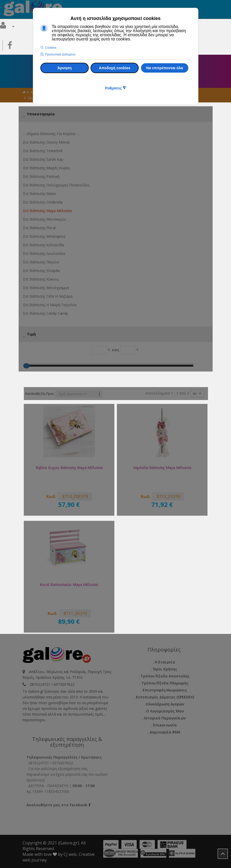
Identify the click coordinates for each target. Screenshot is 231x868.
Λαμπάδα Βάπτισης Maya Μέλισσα (162, 468)
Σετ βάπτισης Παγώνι (41, 262)
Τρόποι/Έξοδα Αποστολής (165, 676)
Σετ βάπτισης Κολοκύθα (43, 245)
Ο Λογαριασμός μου (165, 711)
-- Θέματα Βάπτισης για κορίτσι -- (51, 134)
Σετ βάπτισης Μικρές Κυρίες (47, 168)
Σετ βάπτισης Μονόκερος (44, 219)
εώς (116, 350)
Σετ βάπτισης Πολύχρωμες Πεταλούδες (56, 185)
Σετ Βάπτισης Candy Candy (46, 313)
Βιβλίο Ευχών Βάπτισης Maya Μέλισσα (69, 468)
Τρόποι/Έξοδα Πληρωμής (165, 683)
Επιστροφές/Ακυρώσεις (165, 690)
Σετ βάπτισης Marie (39, 194)
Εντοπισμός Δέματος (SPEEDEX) (165, 697)
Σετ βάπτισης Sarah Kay (43, 159)
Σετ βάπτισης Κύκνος (41, 279)
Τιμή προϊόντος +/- (73, 394)
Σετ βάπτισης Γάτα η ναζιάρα (48, 296)
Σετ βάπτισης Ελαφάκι (42, 271)
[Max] (128, 350)
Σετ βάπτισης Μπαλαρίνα (44, 236)
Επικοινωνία (165, 725)
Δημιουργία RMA (165, 732)
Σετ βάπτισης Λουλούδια (44, 253)
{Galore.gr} (69, 843)
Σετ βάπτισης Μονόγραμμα (46, 288)
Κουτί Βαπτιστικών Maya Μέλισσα (69, 584)
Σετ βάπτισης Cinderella (43, 202)
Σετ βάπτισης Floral (39, 228)
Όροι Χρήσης (165, 669)
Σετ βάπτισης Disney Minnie (46, 142)
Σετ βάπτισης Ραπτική (41, 176)
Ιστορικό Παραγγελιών (165, 718)
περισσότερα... (35, 720)
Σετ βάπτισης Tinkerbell (43, 151)
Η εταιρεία (165, 662)
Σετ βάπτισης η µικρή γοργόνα (50, 305)
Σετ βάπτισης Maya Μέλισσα (47, 211)
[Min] (99, 350)
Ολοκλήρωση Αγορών (165, 704)
